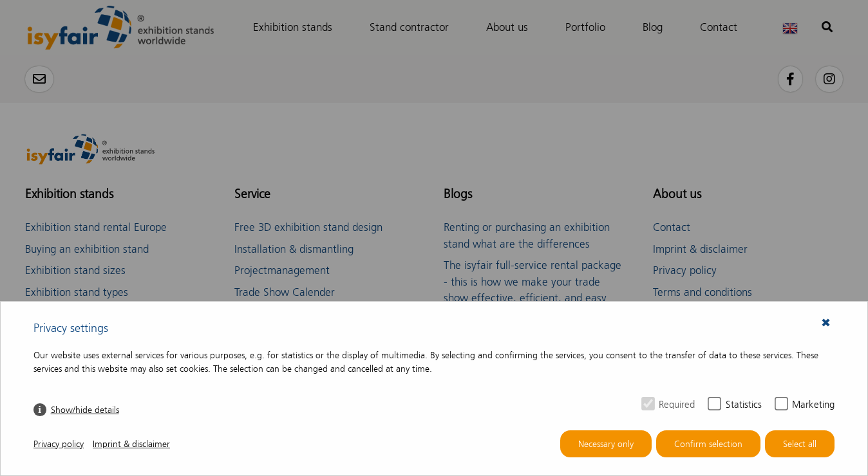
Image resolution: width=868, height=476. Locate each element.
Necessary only (606, 444)
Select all (800, 444)
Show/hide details (85, 410)
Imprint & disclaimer (131, 444)
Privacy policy (59, 444)
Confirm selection (708, 444)
